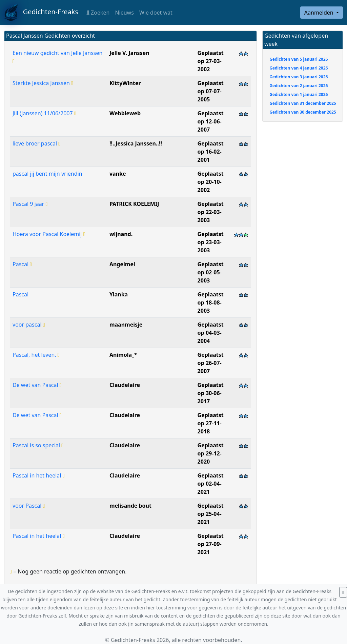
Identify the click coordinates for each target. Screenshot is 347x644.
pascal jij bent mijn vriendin (47, 174)
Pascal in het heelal (38, 475)
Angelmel (122, 264)
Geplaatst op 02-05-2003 (211, 272)
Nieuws (124, 13)
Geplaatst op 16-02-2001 (211, 152)
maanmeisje (126, 325)
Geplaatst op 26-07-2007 (211, 363)
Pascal (22, 264)
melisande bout (130, 506)
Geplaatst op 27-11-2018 (211, 423)
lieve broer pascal (36, 143)
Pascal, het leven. (36, 355)
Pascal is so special (38, 445)
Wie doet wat (156, 13)
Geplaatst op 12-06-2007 (211, 121)
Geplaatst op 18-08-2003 (211, 303)
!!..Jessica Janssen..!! (136, 143)
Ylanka (119, 294)
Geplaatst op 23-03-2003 (211, 242)
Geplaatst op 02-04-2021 (211, 484)
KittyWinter (125, 83)
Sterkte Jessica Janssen (43, 83)
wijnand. (121, 234)
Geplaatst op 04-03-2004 (211, 333)
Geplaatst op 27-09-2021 (211, 544)
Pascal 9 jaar (30, 204)
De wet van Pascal (37, 385)
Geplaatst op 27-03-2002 (211, 61)
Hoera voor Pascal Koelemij (49, 234)
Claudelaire (125, 385)
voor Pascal (29, 506)
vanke (118, 174)
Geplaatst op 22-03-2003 (211, 212)
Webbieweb (125, 113)
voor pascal (29, 325)
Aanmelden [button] (320, 13)
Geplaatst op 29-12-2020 (211, 453)
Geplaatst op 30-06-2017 (211, 393)
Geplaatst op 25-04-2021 (211, 514)
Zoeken (98, 13)
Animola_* (123, 355)
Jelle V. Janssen (129, 53)
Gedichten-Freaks (41, 13)
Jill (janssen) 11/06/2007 (44, 113)
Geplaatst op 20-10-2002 (211, 182)
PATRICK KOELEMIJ (134, 204)
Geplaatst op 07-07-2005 (211, 91)
